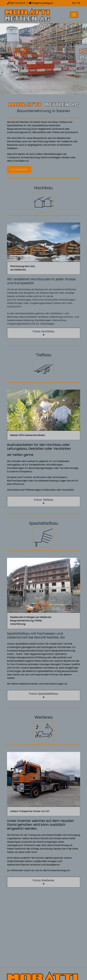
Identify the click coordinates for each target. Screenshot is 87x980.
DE (74, 3)
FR (79, 3)
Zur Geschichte (19, 169)
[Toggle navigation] (74, 15)
